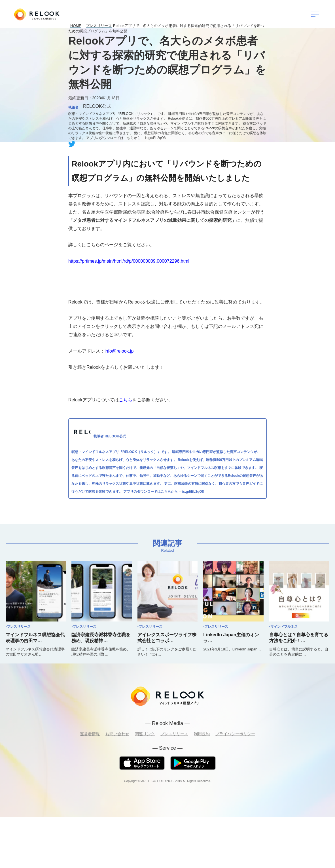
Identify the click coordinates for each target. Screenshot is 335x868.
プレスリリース (174, 734)
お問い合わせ (117, 734)
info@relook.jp (119, 351)
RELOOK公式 (97, 106)
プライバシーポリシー (235, 734)
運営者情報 (90, 734)
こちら (126, 400)
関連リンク (145, 734)
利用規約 (202, 734)
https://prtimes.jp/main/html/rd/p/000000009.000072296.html (129, 261)
